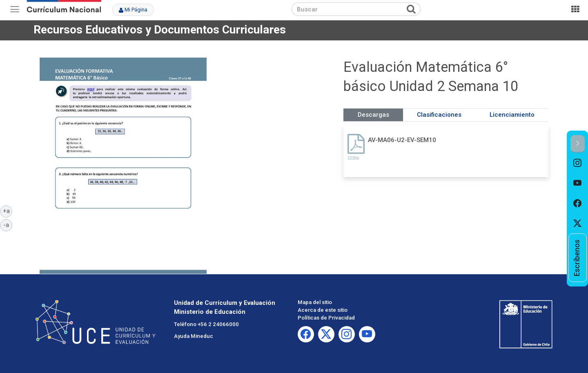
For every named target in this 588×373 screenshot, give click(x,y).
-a (8, 224)
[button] (578, 144)
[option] (578, 163)
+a (8, 211)
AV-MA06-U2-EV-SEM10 (402, 140)
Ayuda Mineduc (194, 336)
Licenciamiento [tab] (512, 115)
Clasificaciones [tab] (439, 115)
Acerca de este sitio (323, 310)
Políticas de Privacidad (326, 318)
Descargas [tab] (373, 115)
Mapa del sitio (315, 302)
